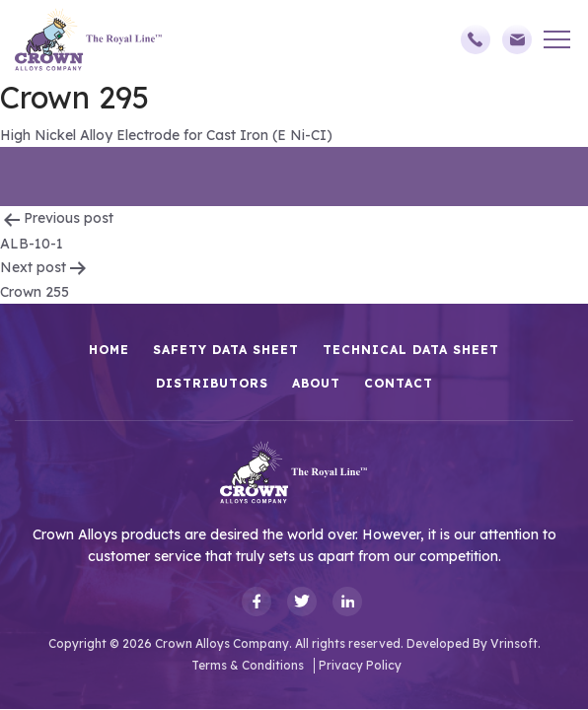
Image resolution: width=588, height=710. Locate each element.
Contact (399, 383)
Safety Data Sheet (226, 350)
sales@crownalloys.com (517, 39)
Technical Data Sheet (411, 350)
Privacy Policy (360, 665)
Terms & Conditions (248, 665)
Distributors (212, 383)
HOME (109, 350)
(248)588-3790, (476, 39)
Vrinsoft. (515, 643)
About (316, 383)
